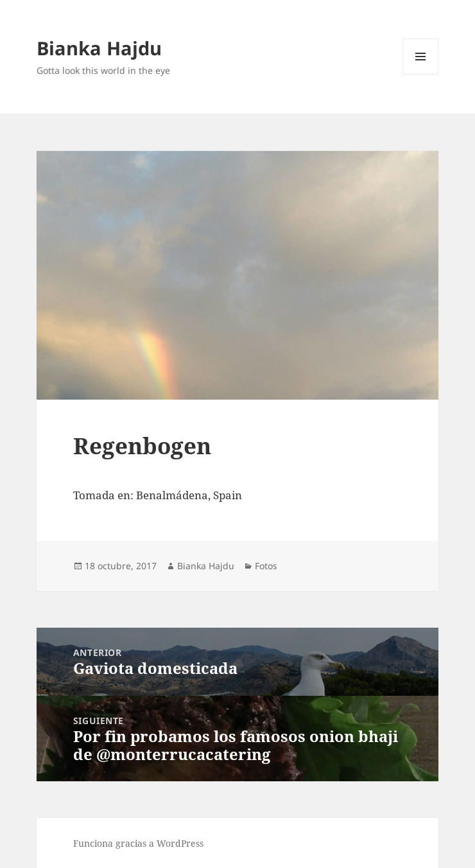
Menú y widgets (421, 74)
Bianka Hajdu (99, 48)
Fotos (266, 566)
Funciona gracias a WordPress (138, 843)
